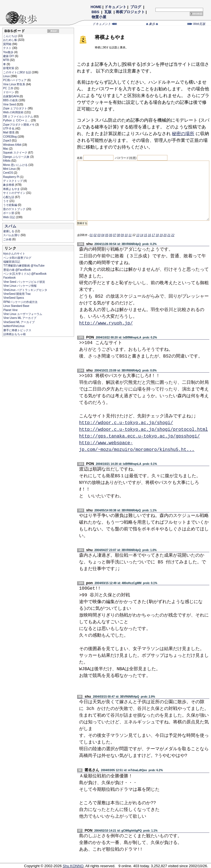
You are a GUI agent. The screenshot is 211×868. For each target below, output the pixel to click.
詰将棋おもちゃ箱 (15, 334)
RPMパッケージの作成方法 (20, 302)
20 (165, 235)
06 (111, 235)
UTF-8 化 (9, 129)
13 (138, 235)
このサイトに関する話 (17, 72)
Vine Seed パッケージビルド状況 (24, 282)
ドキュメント (115, 7)
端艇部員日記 (12, 262)
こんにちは (10, 36)
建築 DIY (9, 56)
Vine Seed (10, 104)
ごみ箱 (8, 239)
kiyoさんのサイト (14, 254)
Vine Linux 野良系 (15, 84)
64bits (7, 161)
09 (122, 235)
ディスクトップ (13, 181)
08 (118, 235)
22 (173, 235)
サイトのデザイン (15, 193)
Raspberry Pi (12, 177)
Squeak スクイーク (16, 153)
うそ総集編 (10, 205)
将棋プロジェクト (130, 12)
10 (126, 235)
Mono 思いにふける (16, 165)
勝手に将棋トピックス (17, 330)
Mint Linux (10, 169)
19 (161, 235)
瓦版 (108, 12)
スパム (10, 226)
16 (149, 235)
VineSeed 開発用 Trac (17, 294)
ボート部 (9, 213)
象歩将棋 (9, 185)
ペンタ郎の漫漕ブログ (17, 258)
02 (95, 235)
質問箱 (8, 44)
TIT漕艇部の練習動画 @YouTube (24, 266)
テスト (8, 48)
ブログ (136, 7)
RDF (54, 31)
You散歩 (9, 52)
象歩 (152, 24)
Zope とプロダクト (15, 108)
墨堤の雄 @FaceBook (17, 270)
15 (145, 235)
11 (130, 235)
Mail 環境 (9, 132)
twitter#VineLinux (14, 326)
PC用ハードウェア (15, 80)
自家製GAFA (11, 96)
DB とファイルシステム (18, 117)
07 (114, 235)
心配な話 (9, 197)
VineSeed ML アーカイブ (19, 322)
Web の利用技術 (14, 112)
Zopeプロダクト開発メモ (19, 125)
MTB (6, 60)
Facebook (10, 278)
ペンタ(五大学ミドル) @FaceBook (25, 274)
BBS (95, 12)
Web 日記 (10, 217)
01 (91, 235)
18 (157, 235)
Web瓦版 (196, 24)
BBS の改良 (11, 100)
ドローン (9, 92)
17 (153, 235)
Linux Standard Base (16, 306)
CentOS (8, 173)
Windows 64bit (13, 145)
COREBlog (10, 137)
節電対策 (9, 68)
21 (169, 235)
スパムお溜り (12, 235)
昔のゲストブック (15, 209)
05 (107, 235)
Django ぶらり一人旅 (17, 157)
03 (99, 235)
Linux (7, 76)
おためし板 (10, 40)
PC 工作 (9, 88)
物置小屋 (99, 17)
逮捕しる (9, 231)
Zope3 (7, 141)
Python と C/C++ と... (17, 120)
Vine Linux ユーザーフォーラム (23, 314)
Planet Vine (10, 310)
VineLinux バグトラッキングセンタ (25, 290)
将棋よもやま (12, 189)
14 (142, 235)
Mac (6, 149)
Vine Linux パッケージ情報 (20, 286)
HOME (96, 7)
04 (103, 235)
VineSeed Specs (14, 298)
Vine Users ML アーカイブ (20, 318)
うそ (6, 201)
